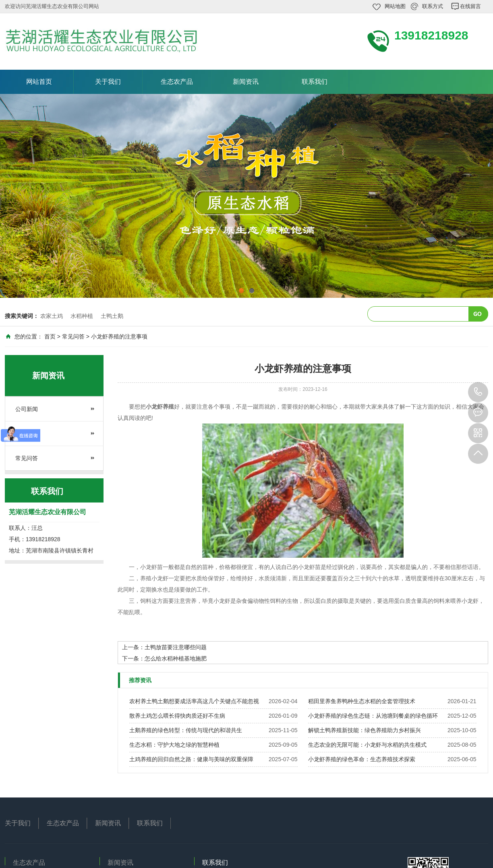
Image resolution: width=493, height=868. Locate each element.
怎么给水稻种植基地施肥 (176, 658)
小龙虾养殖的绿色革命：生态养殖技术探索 (362, 759)
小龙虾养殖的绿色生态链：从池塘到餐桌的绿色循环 (373, 716)
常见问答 (73, 336)
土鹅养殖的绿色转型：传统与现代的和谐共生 (186, 730)
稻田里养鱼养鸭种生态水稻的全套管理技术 (362, 701)
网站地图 (395, 6)
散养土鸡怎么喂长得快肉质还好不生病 (177, 716)
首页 (50, 336)
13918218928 (478, 392)
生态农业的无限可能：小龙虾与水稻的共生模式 (367, 745)
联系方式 (433, 6)
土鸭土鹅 (112, 316)
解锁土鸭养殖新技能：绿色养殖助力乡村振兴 (365, 730)
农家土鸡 (52, 316)
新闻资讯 (246, 82)
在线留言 (470, 6)
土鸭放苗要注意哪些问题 (176, 647)
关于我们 (108, 82)
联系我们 (315, 82)
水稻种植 (82, 316)
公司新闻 (27, 409)
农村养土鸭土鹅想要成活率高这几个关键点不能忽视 (194, 701)
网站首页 (39, 82)
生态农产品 (177, 82)
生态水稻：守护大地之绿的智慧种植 (174, 745)
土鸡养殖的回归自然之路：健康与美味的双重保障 (191, 759)
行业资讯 (27, 434)
